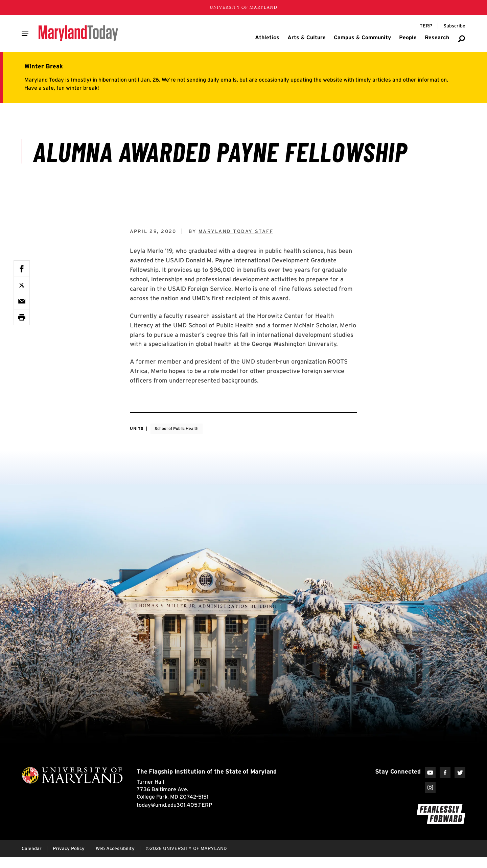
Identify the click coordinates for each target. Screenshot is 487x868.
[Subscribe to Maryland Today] (454, 26)
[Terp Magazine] (426, 26)
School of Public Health (177, 428)
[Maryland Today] (78, 33)
